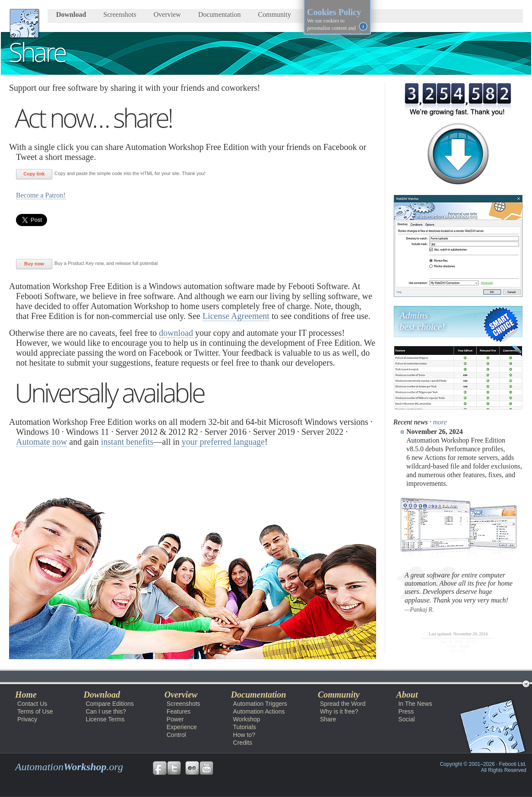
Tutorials (245, 727)
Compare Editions (109, 704)
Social (406, 719)
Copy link (34, 174)
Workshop (247, 719)
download (176, 333)
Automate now (41, 442)
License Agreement (236, 316)
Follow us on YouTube (206, 768)
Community (275, 14)
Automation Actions (259, 711)
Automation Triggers (260, 704)
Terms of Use (35, 711)
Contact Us (32, 704)
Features (179, 711)
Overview (167, 14)
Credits (243, 743)
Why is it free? (339, 711)
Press (406, 711)
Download (71, 14)
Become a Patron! (41, 195)
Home (26, 695)
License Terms (105, 719)
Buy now (34, 264)
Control (176, 735)
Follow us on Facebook (160, 768)
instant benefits (127, 442)
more (440, 422)
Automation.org (69, 767)
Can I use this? (106, 711)
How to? (244, 735)
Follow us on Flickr (192, 768)
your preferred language (223, 442)
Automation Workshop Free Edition (60, 676)
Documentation (220, 14)
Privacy (27, 719)
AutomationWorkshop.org (24, 23)
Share (328, 719)
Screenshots (120, 14)
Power (175, 719)
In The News (415, 704)
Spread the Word (343, 704)
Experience (182, 727)
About (407, 695)
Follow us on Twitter (174, 768)
